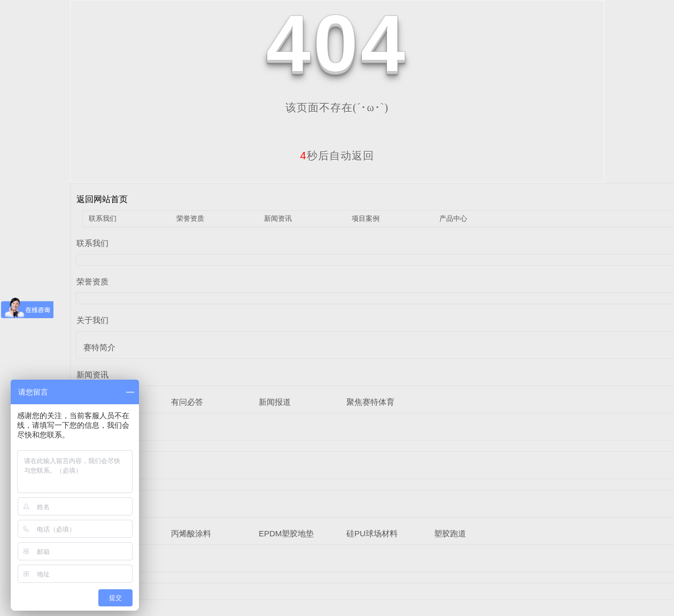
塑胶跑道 (450, 533)
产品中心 (453, 218)
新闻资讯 (278, 218)
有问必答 (187, 402)
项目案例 (366, 218)
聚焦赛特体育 (370, 402)
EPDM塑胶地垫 (286, 533)
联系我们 (103, 218)
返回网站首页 (102, 199)
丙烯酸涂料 (191, 533)
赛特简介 (99, 347)
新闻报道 (275, 402)
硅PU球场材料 (372, 533)
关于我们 (92, 320)
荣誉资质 (190, 218)
